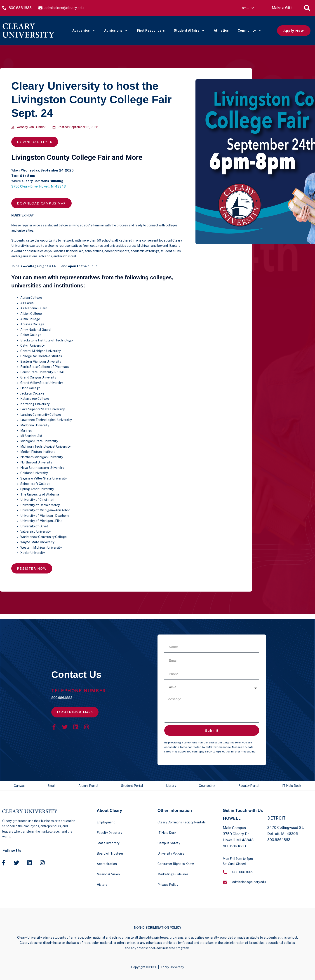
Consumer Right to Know (176, 864)
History (102, 885)
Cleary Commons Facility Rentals (182, 822)
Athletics (221, 31)
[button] (307, 8)
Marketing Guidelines (173, 874)
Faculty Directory (109, 833)
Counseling (207, 786)
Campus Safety (169, 843)
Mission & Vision (108, 874)
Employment (106, 822)
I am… (247, 8)
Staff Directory (108, 843)
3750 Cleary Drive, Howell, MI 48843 (39, 186)
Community (249, 31)
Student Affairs (189, 31)
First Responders (151, 31)
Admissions (116, 31)
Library (171, 786)
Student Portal (132, 786)
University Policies (171, 853)
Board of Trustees (110, 853)
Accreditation (107, 864)
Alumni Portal (88, 786)
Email (51, 786)
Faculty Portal (249, 786)
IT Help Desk (292, 786)
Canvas (19, 786)
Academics (84, 31)
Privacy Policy (168, 885)
